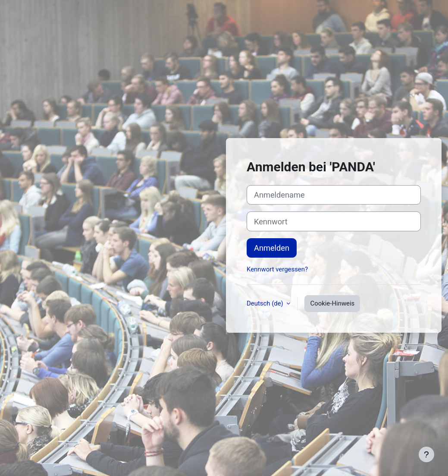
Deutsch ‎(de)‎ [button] (266, 303)
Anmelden (272, 248)
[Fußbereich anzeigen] (426, 454)
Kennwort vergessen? (277, 269)
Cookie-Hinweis (332, 303)
